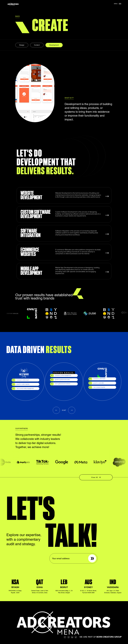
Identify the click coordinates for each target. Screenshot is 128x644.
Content (37, 45)
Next (72, 410)
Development (54, 45)
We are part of (101, 637)
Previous (56, 410)
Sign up (91, 555)
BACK (17, 16)
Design (22, 45)
